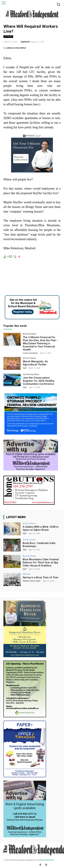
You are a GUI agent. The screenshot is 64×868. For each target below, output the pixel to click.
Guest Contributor (30, 353)
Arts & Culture (29, 358)
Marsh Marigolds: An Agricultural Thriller (35, 363)
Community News (31, 374)
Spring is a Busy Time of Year (41, 577)
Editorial (26, 574)
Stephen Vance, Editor (32, 581)
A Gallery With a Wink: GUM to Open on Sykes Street (41, 528)
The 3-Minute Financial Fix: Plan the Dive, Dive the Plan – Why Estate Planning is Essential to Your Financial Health (41, 343)
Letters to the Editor (16, 48)
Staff (25, 368)
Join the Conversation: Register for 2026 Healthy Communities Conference (39, 381)
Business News (30, 334)
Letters (8, 37)
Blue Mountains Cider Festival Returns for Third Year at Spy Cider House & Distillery (41, 562)
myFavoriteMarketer (46, 860)
